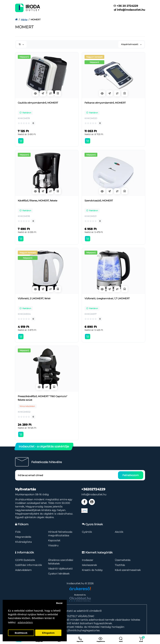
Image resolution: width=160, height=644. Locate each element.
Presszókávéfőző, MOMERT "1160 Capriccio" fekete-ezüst (43, 398)
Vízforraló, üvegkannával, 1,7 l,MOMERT (107, 298)
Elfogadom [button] (48, 633)
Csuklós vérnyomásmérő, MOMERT (38, 103)
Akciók (119, 532)
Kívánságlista (23, 542)
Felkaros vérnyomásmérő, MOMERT (105, 103)
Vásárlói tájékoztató (60, 569)
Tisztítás (120, 565)
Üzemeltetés (123, 560)
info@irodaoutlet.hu (129, 10)
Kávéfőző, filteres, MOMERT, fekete (38, 201)
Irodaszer (88, 560)
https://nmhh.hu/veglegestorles (80, 630)
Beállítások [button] (21, 633)
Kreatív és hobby (92, 570)
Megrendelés (23, 537)
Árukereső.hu (80, 595)
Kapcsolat (54, 540)
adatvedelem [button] (25, 622)
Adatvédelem (23, 570)
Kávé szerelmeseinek (128, 570)
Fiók (18, 532)
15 (21, 44)
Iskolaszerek (89, 565)
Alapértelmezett (131, 44)
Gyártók (87, 532)
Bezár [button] (59, 603)
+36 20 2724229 (126, 6)
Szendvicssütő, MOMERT (99, 201)
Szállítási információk (28, 565)
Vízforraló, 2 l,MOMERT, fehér (34, 298)
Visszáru (53, 545)
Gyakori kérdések (59, 574)
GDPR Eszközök (25, 560)
